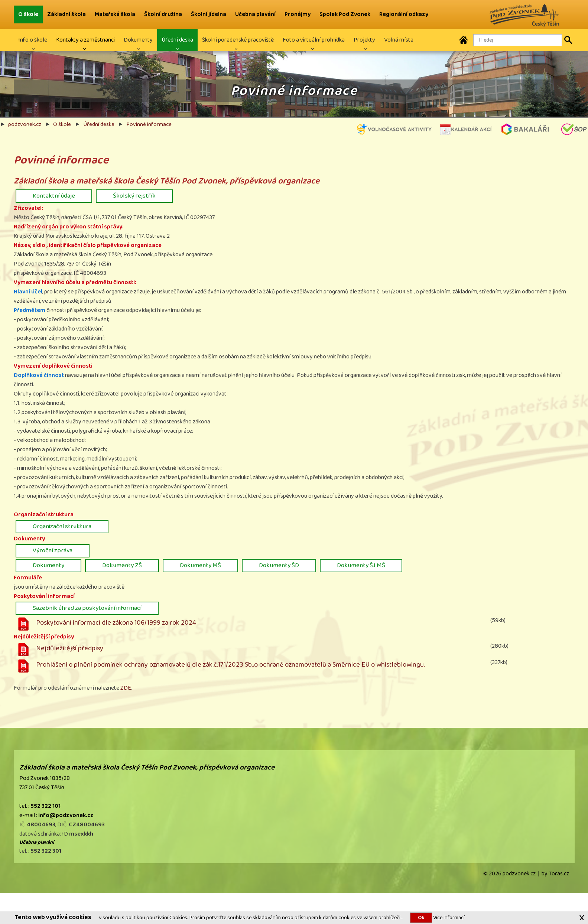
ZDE (126, 688)
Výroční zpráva (53, 550)
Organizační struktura (62, 526)
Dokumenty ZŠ (122, 565)
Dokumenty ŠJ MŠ (361, 565)
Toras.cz (559, 874)
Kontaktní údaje (54, 196)
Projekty (364, 40)
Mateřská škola (115, 14)
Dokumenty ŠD (279, 565)
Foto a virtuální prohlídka (314, 40)
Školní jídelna (209, 14)
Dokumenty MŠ (200, 565)
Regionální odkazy (404, 14)
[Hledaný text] (518, 40)
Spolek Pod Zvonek (345, 14)
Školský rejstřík (134, 196)
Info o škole (33, 40)
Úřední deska (177, 40)
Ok (421, 918)
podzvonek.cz (25, 124)
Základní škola (66, 14)
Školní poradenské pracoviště (238, 40)
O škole (28, 14)
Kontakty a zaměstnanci (85, 40)
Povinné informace (149, 124)
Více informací (448, 918)
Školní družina (163, 14)
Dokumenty (138, 40)
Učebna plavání (255, 14)
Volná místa (399, 40)
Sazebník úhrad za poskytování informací (87, 608)
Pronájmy (298, 14)
